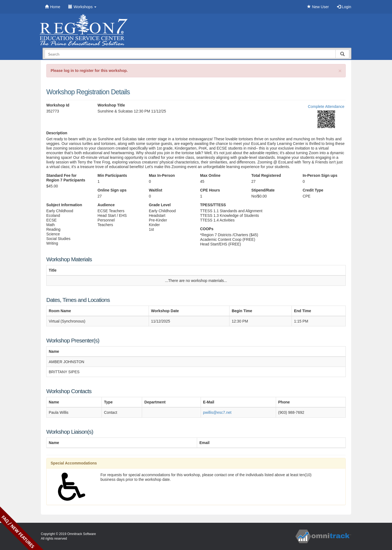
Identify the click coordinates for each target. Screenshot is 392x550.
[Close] (340, 71)
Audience (106, 205)
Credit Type (313, 190)
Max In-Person (162, 175)
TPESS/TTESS (213, 205)
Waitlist (156, 190)
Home (53, 7)
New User (318, 7)
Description (57, 133)
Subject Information (64, 205)
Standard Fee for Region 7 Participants (66, 178)
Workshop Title (111, 105)
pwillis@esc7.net (217, 412)
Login (344, 7)
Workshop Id (58, 105)
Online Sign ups (112, 190)
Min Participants (112, 175)
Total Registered (266, 175)
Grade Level (160, 205)
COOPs (207, 229)
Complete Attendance (326, 107)
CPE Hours (210, 190)
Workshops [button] (82, 7)
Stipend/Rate (263, 190)
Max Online (210, 175)
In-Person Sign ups (320, 175)
